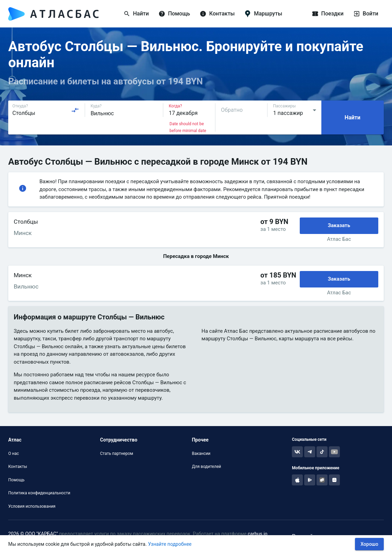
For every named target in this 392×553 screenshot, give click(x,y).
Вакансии (201, 454)
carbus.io (258, 534)
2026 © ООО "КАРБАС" (33, 534)
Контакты (18, 467)
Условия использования (32, 506)
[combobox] (46, 110)
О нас (14, 454)
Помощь (16, 480)
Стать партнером (117, 454)
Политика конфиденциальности (39, 493)
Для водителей (206, 467)
